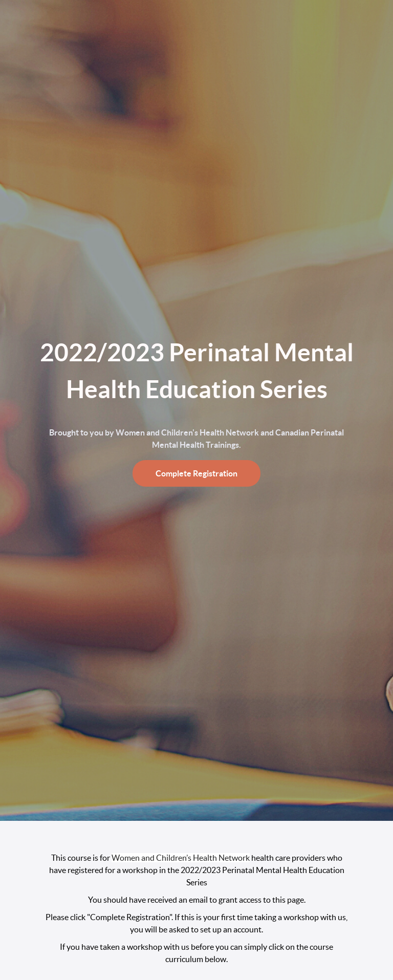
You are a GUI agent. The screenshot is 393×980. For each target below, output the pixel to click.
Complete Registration (196, 473)
